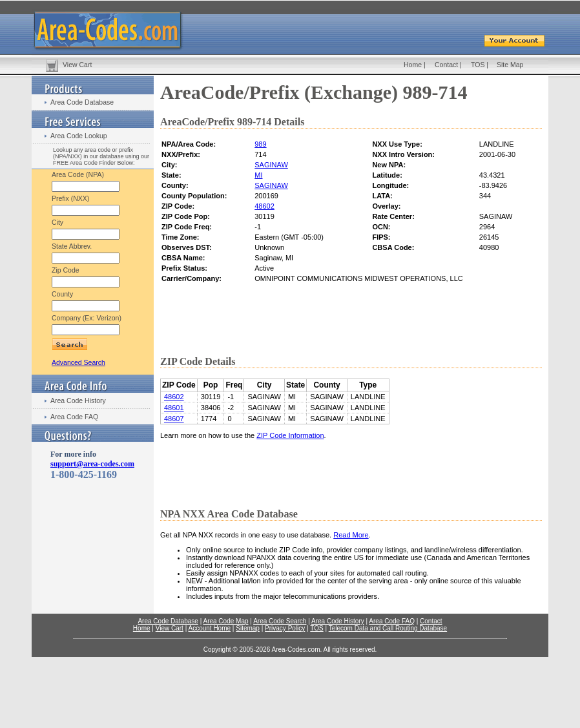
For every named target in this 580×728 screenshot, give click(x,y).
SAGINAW (271, 165)
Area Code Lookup (79, 136)
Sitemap (248, 628)
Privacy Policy (285, 628)
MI (258, 175)
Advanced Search (78, 362)
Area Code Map (225, 621)
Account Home (209, 628)
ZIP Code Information (290, 435)
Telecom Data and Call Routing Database (388, 628)
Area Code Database (82, 102)
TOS (478, 65)
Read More (351, 535)
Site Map (510, 65)
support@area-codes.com (92, 464)
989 (260, 144)
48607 (174, 419)
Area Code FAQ (74, 417)
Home (413, 65)
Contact (446, 65)
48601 (174, 408)
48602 (264, 206)
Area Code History (78, 400)
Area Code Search (280, 621)
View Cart (77, 65)
